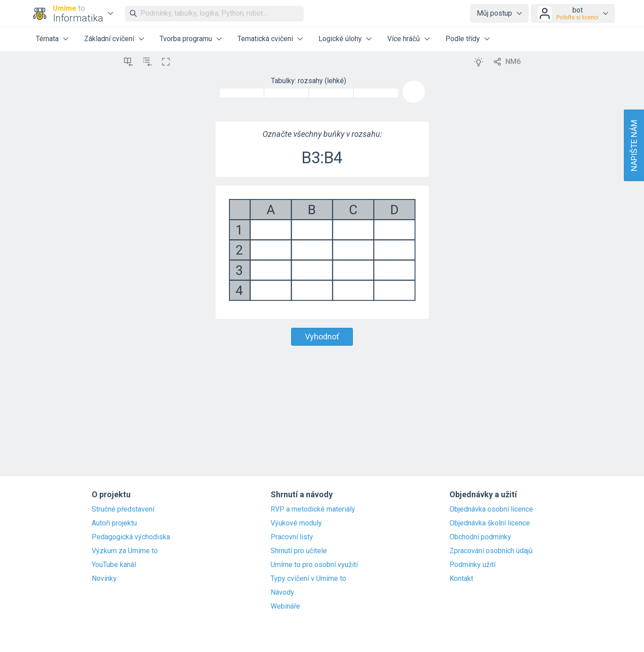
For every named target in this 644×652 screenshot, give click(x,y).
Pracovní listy (292, 537)
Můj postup (494, 13)
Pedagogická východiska (131, 537)
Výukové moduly (296, 523)
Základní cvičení (109, 39)
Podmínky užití (472, 565)
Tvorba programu (186, 39)
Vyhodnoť (322, 337)
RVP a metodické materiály (313, 509)
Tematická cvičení (265, 39)
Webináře (285, 606)
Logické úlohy (340, 39)
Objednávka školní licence (490, 523)
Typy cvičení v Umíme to (308, 579)
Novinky (104, 579)
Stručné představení (123, 509)
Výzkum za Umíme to (125, 551)
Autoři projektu (114, 523)
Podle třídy (463, 39)
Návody (282, 593)
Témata (47, 39)
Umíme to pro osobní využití (314, 565)
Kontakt (461, 579)
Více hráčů (404, 39)
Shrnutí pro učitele (299, 551)
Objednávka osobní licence (491, 509)
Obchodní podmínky (480, 537)
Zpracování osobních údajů (491, 551)
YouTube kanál (114, 565)
